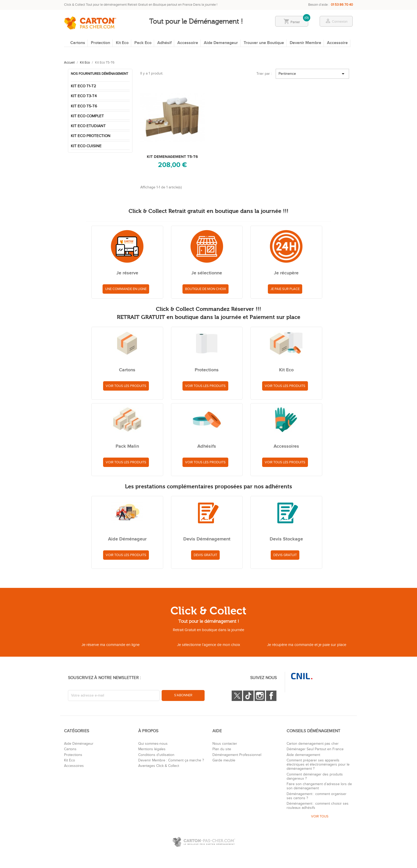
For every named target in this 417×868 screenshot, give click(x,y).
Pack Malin (127, 447)
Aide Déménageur (127, 539)
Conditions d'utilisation (156, 755)
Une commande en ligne (126, 289)
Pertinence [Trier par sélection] (312, 74)
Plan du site (222, 749)
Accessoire (188, 43)
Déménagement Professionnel (237, 755)
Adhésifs (207, 447)
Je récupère (286, 273)
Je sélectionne (207, 273)
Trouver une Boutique (264, 43)
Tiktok (248, 696)
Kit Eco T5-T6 (84, 106)
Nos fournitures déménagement (99, 74)
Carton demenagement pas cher (313, 744)
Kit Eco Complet (87, 116)
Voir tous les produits (126, 386)
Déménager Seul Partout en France (315, 749)
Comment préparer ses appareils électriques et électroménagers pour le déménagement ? (318, 765)
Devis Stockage (286, 539)
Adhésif (164, 43)
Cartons (78, 43)
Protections (207, 370)
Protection (100, 43)
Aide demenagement (303, 755)
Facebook (271, 696)
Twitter (237, 696)
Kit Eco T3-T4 (84, 96)
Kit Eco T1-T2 (83, 86)
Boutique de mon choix (206, 289)
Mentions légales (152, 749)
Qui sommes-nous (153, 744)
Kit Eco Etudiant (88, 126)
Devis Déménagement (207, 539)
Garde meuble (224, 760)
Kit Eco (122, 43)
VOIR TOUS (320, 816)
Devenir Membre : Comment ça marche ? (171, 760)
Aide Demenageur (221, 43)
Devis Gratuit (205, 555)
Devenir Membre (305, 43)
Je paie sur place (285, 289)
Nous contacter (225, 744)
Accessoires (286, 447)
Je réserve (127, 273)
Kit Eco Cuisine (86, 146)
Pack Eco (143, 43)
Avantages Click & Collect (159, 766)
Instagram (260, 696)
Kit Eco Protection (91, 136)
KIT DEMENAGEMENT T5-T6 (172, 157)
